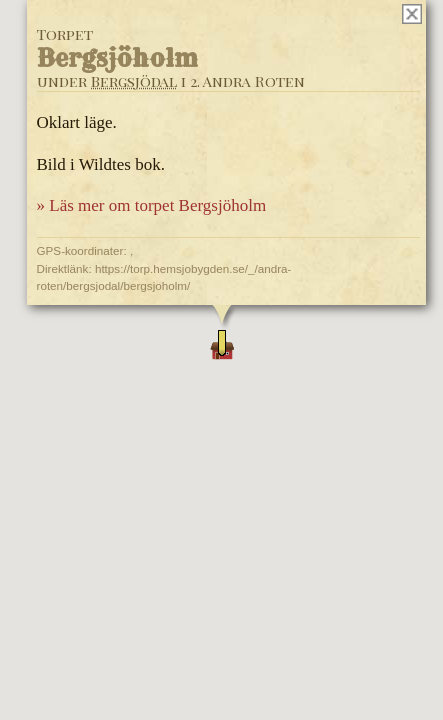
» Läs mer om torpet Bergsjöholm (151, 205)
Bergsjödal (133, 81)
